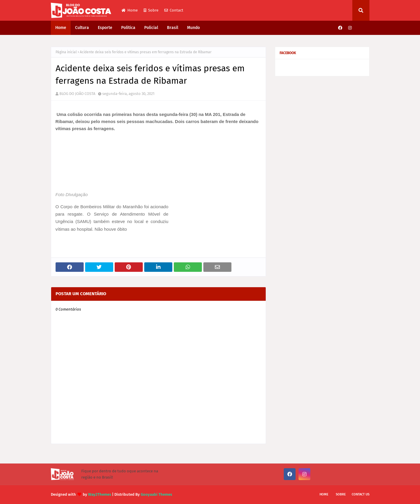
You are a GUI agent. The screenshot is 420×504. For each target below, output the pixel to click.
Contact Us (361, 494)
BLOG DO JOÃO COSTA (77, 94)
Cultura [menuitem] (82, 28)
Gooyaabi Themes (156, 494)
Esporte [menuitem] (105, 28)
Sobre (151, 10)
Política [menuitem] (128, 28)
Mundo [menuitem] (193, 28)
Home (130, 10)
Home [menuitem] (61, 28)
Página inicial (66, 52)
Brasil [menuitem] (173, 28)
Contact (174, 10)
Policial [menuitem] (151, 28)
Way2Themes (100, 494)
